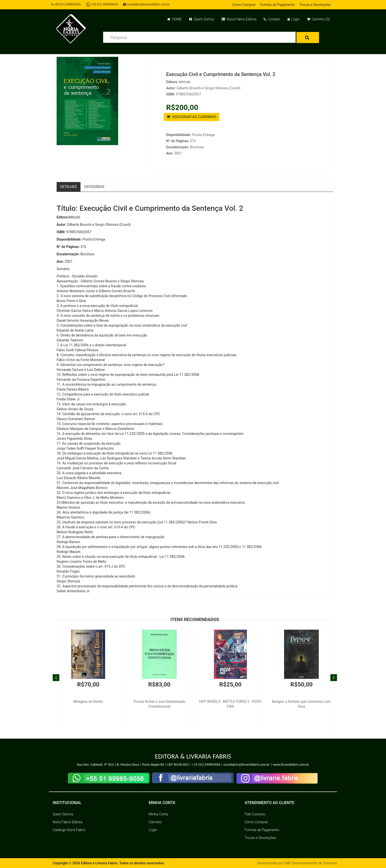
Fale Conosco (255, 814)
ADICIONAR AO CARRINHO (192, 117)
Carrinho (155, 822)
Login (294, 19)
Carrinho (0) (318, 19)
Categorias (95, 187)
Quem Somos (202, 19)
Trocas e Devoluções (315, 5)
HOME (174, 19)
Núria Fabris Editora (239, 19)
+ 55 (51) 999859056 (206, 765)
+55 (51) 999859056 (66, 4)
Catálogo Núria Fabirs (69, 830)
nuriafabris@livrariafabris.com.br (147, 4)
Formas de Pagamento (277, 5)
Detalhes (69, 187)
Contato (272, 19)
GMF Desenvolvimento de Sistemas (310, 863)
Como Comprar (244, 5)
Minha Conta (158, 814)
